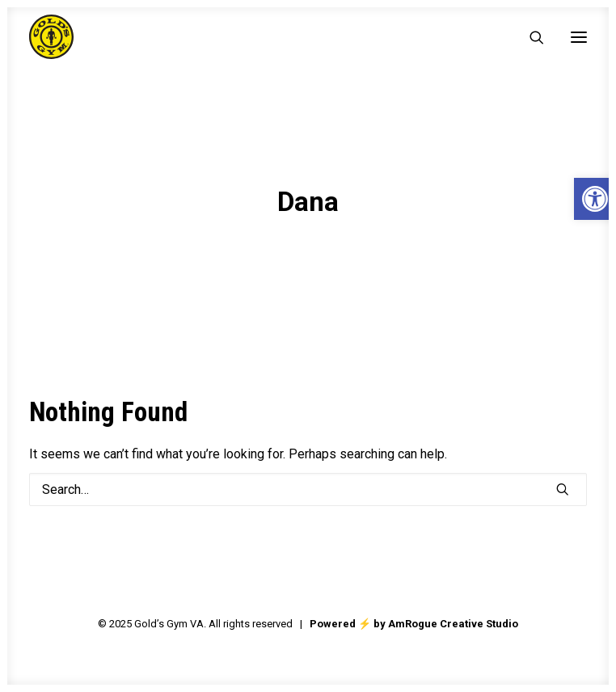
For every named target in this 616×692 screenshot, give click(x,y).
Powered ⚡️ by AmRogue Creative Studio (414, 624)
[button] (579, 37)
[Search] (530, 37)
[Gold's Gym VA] (51, 37)
